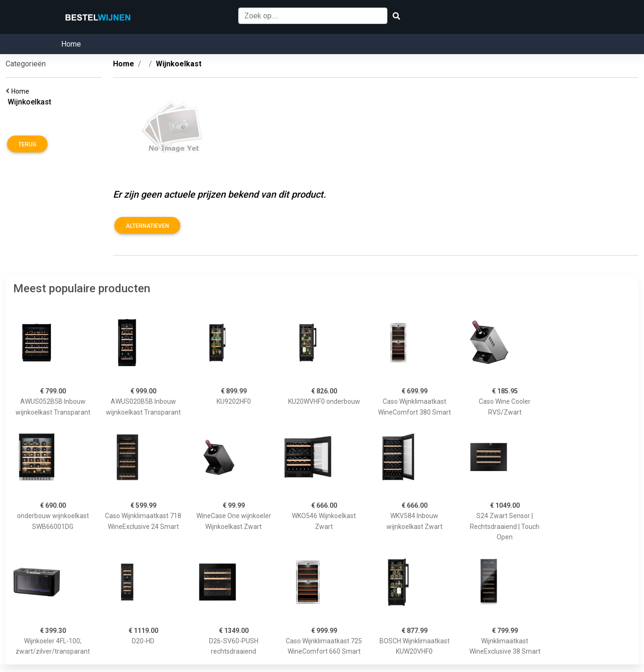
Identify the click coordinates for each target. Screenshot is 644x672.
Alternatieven (147, 226)
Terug (27, 144)
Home (71, 44)
